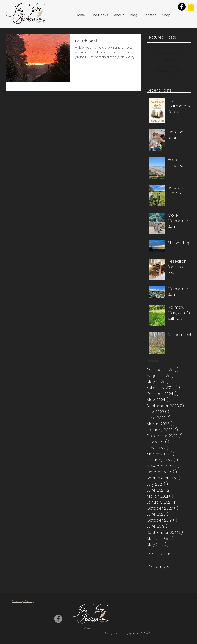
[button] (191, 7)
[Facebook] (182, 7)
